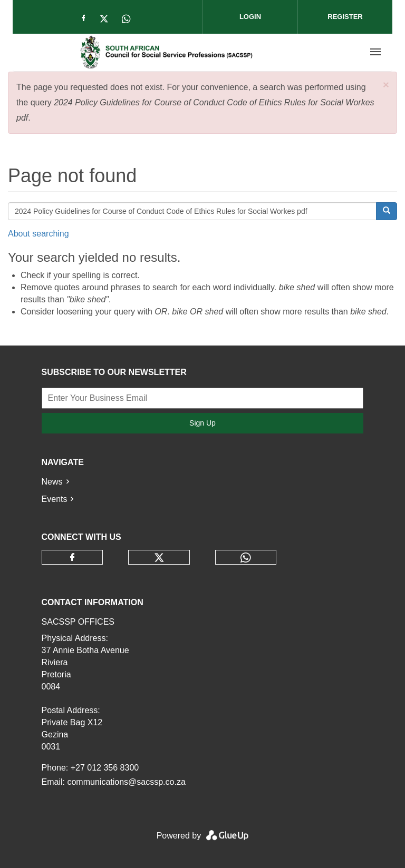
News (52, 482)
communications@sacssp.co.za (126, 782)
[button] (386, 85)
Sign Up (202, 423)
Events (55, 499)
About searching (38, 234)
